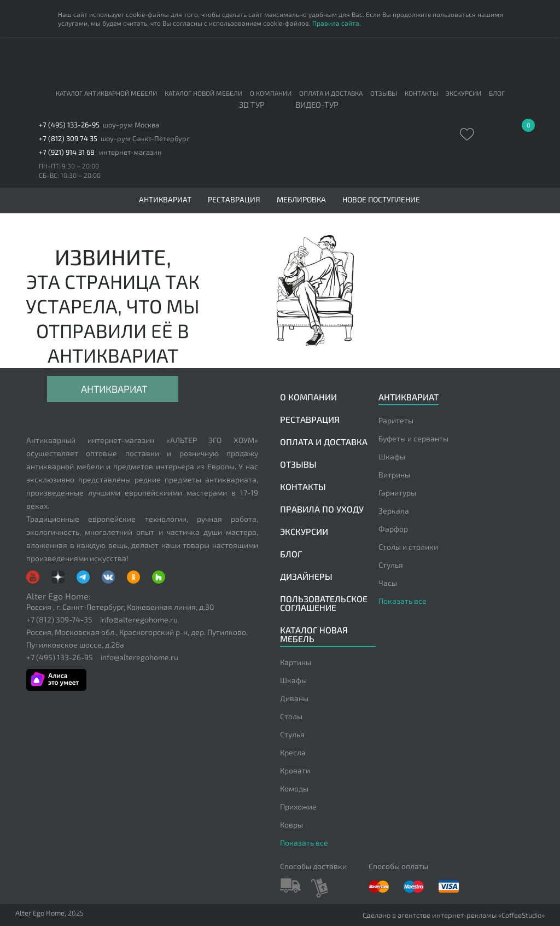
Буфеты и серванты (413, 438)
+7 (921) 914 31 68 (67, 152)
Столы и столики (408, 547)
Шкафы (392, 456)
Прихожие (298, 806)
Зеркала (394, 511)
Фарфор (393, 529)
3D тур (252, 105)
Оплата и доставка (331, 93)
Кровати (295, 770)
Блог (497, 93)
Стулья (391, 565)
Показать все (402, 601)
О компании (271, 93)
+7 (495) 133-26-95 (69, 125)
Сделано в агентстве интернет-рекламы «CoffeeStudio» (454, 915)
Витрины (394, 474)
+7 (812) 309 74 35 (68, 139)
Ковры (291, 825)
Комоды (294, 788)
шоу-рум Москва (131, 125)
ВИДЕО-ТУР (317, 105)
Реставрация (234, 200)
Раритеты (396, 420)
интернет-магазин (130, 152)
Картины (296, 662)
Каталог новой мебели (203, 93)
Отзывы (384, 93)
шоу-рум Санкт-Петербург (145, 139)
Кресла (293, 752)
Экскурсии (463, 93)
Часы (388, 583)
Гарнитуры (397, 493)
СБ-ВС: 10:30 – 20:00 (70, 175)
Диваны (294, 698)
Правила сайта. (337, 23)
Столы (291, 716)
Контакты (421, 93)
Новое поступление (381, 200)
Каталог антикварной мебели (106, 93)
